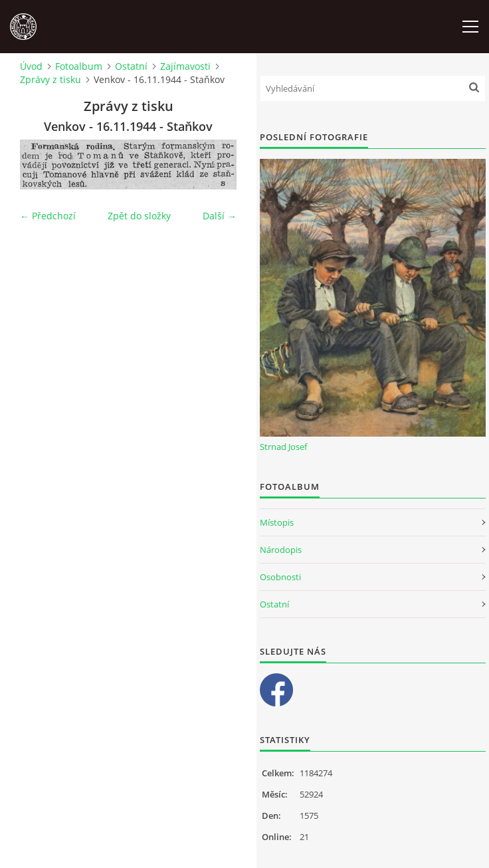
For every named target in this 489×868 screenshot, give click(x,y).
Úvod (31, 66)
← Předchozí (48, 216)
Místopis (277, 522)
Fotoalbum (79, 66)
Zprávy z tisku (50, 79)
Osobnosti (280, 577)
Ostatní (131, 66)
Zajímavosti (185, 66)
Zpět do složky (139, 216)
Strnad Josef (283, 447)
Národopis (281, 550)
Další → (220, 216)
